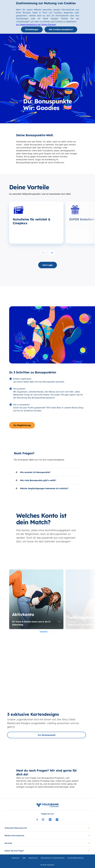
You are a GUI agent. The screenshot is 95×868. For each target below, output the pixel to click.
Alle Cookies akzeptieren (61, 29)
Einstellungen (32, 29)
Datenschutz (33, 858)
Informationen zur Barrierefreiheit (53, 858)
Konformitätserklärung (75, 858)
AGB (24, 858)
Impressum (15, 858)
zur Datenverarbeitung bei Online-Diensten (36, 24)
